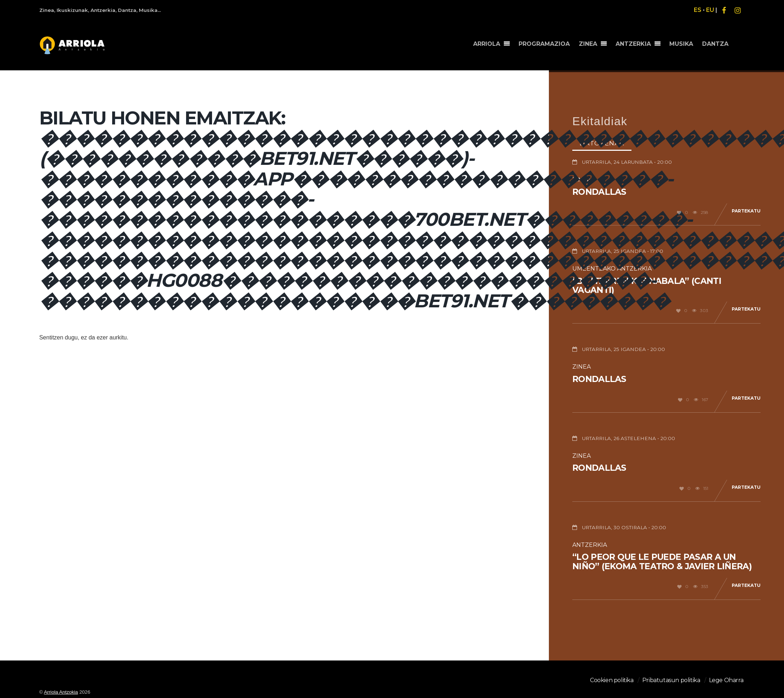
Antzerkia (590, 545)
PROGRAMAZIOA (544, 44)
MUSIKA (681, 44)
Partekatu (746, 211)
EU (710, 10)
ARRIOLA (487, 44)
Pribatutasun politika (671, 680)
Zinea (582, 367)
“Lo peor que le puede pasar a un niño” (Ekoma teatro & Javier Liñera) (662, 562)
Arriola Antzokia (61, 692)
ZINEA (588, 44)
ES (698, 10)
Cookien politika (612, 680)
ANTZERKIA (633, 44)
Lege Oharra (726, 680)
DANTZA (715, 44)
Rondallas (599, 192)
